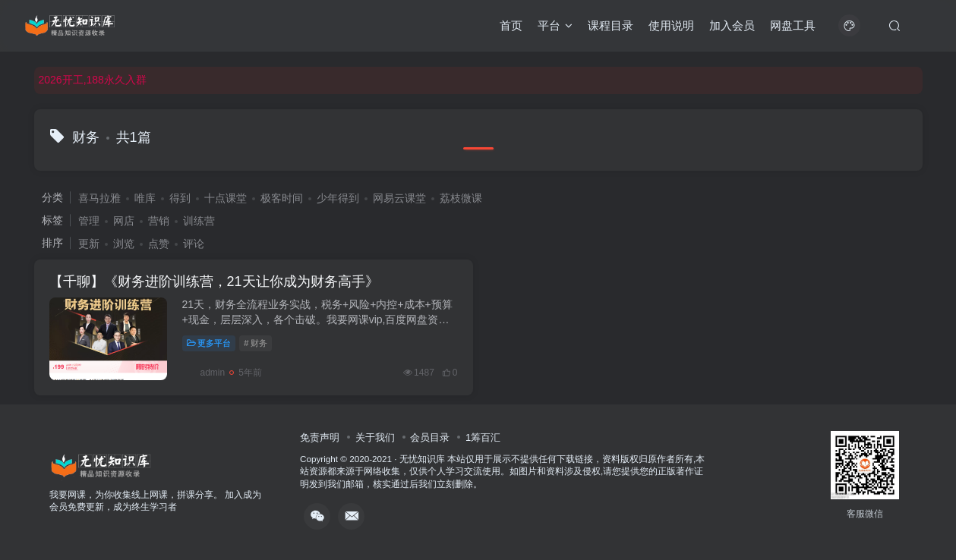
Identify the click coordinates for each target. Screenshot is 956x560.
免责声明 (320, 437)
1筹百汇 (483, 437)
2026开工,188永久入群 (93, 80)
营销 (159, 221)
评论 (194, 244)
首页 (511, 25)
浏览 (124, 244)
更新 (89, 244)
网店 (124, 221)
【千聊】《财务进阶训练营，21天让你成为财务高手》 (214, 282)
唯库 (145, 198)
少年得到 (338, 198)
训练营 (199, 221)
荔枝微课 (461, 198)
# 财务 (256, 343)
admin (204, 373)
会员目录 (430, 437)
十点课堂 (226, 198)
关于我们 (375, 437)
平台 (555, 25)
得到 (180, 198)
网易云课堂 (399, 198)
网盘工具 (793, 25)
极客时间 (282, 198)
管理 (89, 221)
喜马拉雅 (99, 198)
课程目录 (611, 25)
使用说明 (671, 25)
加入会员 (732, 25)
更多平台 (209, 343)
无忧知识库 (422, 459)
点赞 (159, 244)
